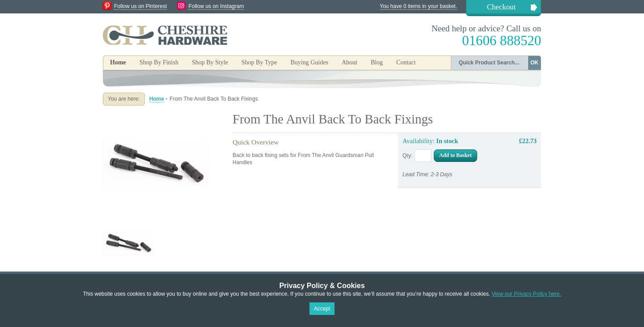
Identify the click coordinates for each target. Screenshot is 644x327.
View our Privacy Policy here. (526, 294)
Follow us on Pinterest (140, 6)
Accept (322, 309)
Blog (377, 62)
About (350, 62)
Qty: (407, 156)
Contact (406, 62)
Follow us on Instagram (216, 6)
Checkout (501, 7)
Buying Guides (309, 62)
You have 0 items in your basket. (418, 6)
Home (118, 62)
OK (534, 63)
